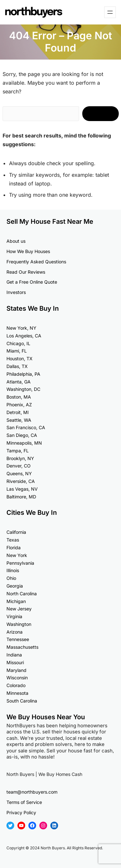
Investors (16, 292)
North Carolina (22, 594)
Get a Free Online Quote (32, 282)
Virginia (14, 616)
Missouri (15, 662)
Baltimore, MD (21, 497)
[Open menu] (110, 12)
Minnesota (17, 693)
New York (17, 555)
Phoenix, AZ (19, 405)
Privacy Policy (21, 812)
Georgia (15, 586)
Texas (13, 540)
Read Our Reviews (26, 272)
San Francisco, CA (26, 427)
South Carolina (22, 701)
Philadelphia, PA (23, 374)
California (16, 532)
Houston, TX (20, 359)
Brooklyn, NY (20, 458)
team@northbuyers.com (32, 792)
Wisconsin (17, 678)
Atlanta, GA (19, 382)
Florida (14, 547)
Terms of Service (24, 802)
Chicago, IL (18, 343)
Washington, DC (23, 389)
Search (101, 114)
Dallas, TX (17, 366)
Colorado (16, 685)
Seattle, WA (19, 420)
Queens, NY (19, 473)
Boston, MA (19, 397)
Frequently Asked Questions (36, 262)
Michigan (16, 601)
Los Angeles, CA (24, 336)
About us (16, 241)
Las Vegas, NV (22, 489)
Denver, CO (19, 466)
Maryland (16, 670)
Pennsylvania (20, 563)
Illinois (13, 570)
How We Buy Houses (28, 251)
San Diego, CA (22, 435)
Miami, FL (17, 351)
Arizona (15, 632)
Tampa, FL (18, 451)
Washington (19, 624)
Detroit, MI (18, 412)
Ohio (11, 578)
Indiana (14, 655)
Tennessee (18, 639)
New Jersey (19, 609)
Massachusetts (22, 647)
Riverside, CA (21, 481)
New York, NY (21, 328)
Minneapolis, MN (24, 443)
